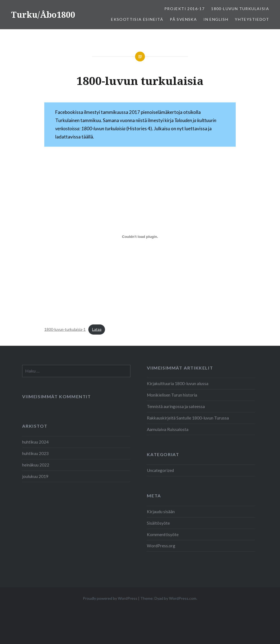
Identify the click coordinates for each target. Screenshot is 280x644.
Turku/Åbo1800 (43, 15)
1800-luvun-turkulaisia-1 (65, 329)
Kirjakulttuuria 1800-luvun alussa (178, 383)
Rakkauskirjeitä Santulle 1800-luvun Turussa (188, 418)
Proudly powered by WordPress (110, 598)
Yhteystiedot (252, 19)
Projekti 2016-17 (184, 9)
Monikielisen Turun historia (172, 395)
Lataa (97, 329)
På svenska (183, 19)
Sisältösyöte (158, 523)
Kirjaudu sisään (161, 512)
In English (216, 19)
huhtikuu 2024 (35, 442)
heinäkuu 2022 (36, 465)
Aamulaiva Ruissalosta (168, 429)
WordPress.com (183, 598)
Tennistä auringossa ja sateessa (176, 406)
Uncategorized (160, 470)
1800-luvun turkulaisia (240, 9)
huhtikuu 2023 (35, 453)
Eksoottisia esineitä (137, 19)
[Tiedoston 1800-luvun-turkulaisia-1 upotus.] (140, 237)
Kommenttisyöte (163, 534)
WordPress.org (161, 546)
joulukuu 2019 (35, 476)
